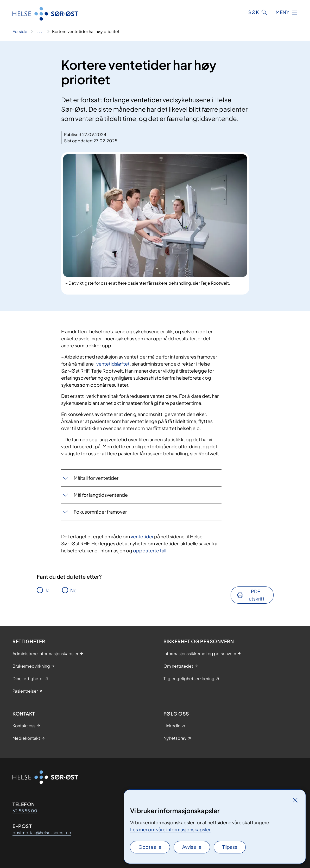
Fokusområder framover (100, 512)
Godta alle (150, 847)
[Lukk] (295, 800)
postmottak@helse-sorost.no (42, 832)
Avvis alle (192, 847)
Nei (74, 590)
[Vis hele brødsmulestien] (40, 31)
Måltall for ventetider (96, 478)
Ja (47, 590)
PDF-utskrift (257, 595)
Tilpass (230, 847)
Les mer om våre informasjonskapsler (170, 829)
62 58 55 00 (25, 811)
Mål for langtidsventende (101, 495)
